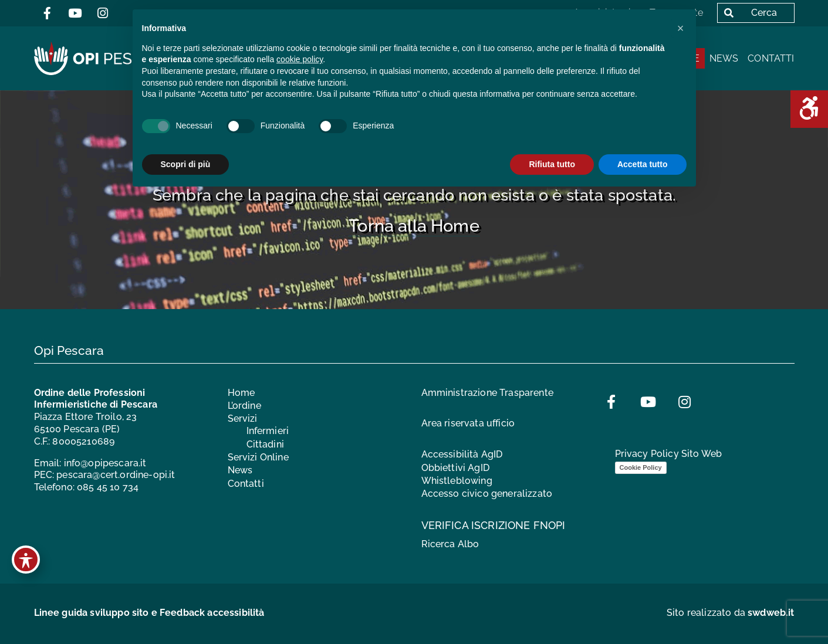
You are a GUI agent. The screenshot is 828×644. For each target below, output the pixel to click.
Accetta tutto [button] (643, 164)
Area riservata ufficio (468, 424)
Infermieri (268, 431)
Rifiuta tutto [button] (552, 164)
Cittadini (265, 444)
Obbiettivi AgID (455, 468)
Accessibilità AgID (462, 454)
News (724, 58)
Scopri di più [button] (186, 164)
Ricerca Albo (450, 544)
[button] (681, 28)
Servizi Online (258, 457)
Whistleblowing (457, 481)
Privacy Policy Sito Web (669, 454)
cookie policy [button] (300, 59)
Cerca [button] (748, 12)
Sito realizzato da (731, 613)
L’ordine (244, 406)
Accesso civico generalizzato (487, 494)
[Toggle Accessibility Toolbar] (26, 560)
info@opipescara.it (105, 463)
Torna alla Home (414, 226)
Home (241, 393)
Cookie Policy (641, 467)
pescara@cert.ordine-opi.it (116, 475)
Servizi (243, 419)
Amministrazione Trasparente (487, 393)
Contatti (771, 58)
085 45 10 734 (108, 487)
